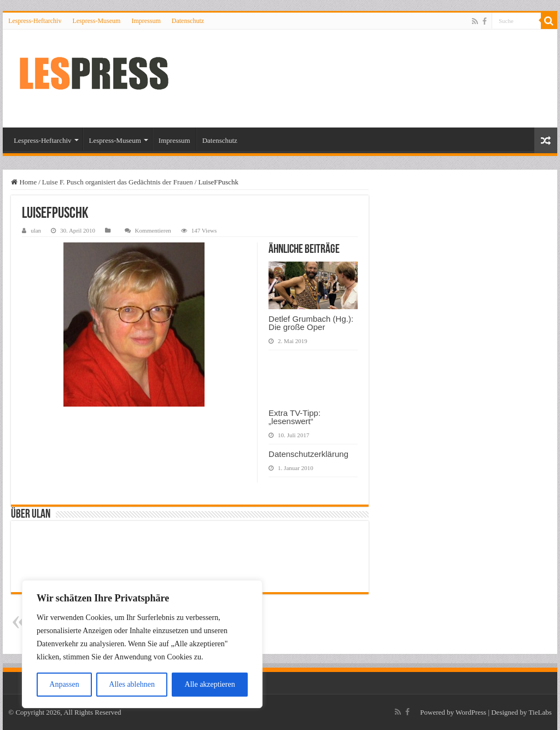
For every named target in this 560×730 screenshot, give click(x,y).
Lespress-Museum (96, 21)
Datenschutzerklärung (308, 454)
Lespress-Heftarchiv (35, 21)
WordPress (471, 712)
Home (24, 182)
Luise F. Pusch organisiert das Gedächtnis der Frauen (118, 182)
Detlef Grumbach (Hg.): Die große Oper (311, 323)
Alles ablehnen (132, 684)
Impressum (146, 21)
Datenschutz (188, 21)
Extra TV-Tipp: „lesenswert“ (294, 417)
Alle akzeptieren (210, 684)
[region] (142, 644)
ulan (36, 230)
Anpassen (64, 684)
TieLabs (540, 712)
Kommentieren (153, 230)
